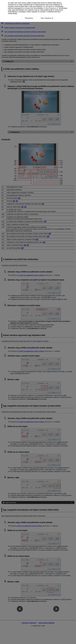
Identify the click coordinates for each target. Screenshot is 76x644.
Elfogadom (50, 6)
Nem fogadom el (52, 8)
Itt (62, 5)
